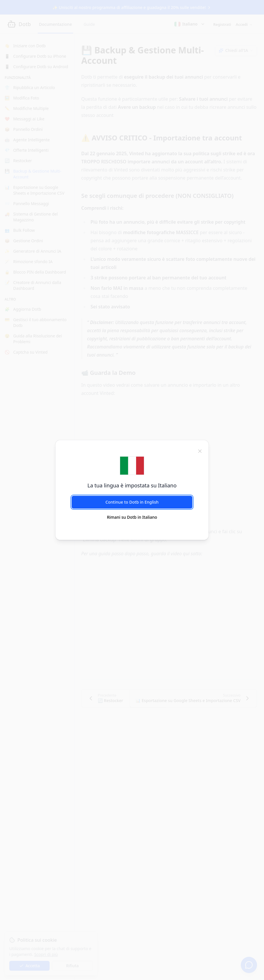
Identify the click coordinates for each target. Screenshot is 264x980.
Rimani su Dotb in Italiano (132, 517)
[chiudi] (200, 451)
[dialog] (132, 490)
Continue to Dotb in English (132, 502)
